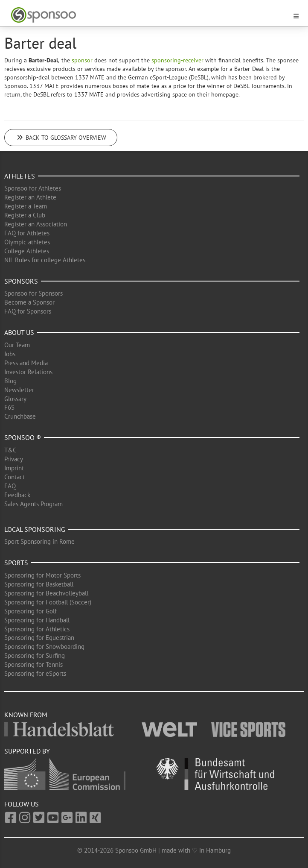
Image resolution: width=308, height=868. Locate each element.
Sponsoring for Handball (37, 620)
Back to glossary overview (61, 138)
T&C (10, 450)
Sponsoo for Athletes (33, 188)
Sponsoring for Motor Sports (42, 575)
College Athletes (27, 251)
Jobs (10, 354)
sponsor (82, 60)
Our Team (17, 345)
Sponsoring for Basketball (39, 584)
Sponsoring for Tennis (33, 664)
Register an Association (36, 224)
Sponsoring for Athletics (37, 629)
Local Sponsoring (35, 529)
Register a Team (26, 206)
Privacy (14, 459)
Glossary (15, 399)
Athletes (20, 176)
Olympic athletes (27, 242)
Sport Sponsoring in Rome (39, 541)
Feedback (17, 495)
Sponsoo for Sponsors (33, 293)
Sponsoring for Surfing (35, 655)
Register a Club (25, 215)
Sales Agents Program (33, 504)
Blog (10, 381)
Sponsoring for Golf (31, 611)
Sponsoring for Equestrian (39, 638)
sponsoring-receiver (177, 60)
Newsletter (19, 390)
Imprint (14, 468)
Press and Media (26, 363)
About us (19, 332)
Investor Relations (28, 372)
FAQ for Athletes (27, 233)
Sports (16, 563)
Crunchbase (20, 416)
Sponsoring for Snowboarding (44, 647)
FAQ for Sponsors (28, 311)
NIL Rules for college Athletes (45, 260)
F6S (9, 407)
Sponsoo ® (23, 437)
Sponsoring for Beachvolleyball (46, 593)
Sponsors (21, 281)
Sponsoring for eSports (35, 673)
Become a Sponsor (29, 302)
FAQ (10, 486)
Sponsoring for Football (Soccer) (48, 602)
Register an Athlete (30, 197)
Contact (15, 477)
